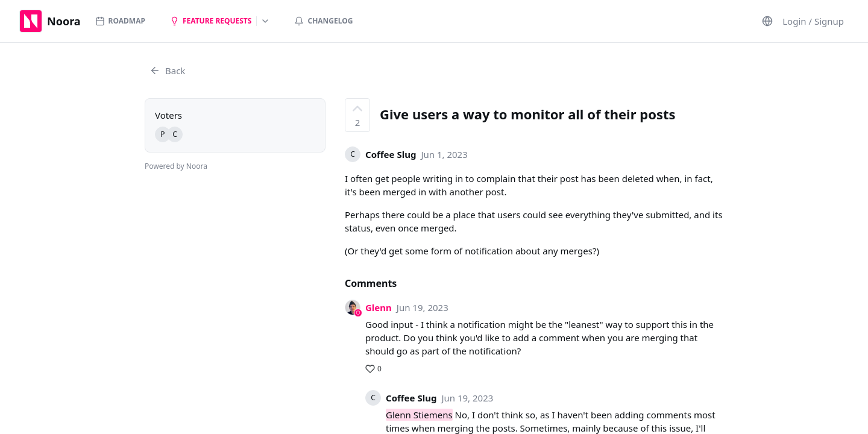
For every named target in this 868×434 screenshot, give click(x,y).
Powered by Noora (176, 166)
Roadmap (120, 21)
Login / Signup (813, 21)
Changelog (323, 21)
